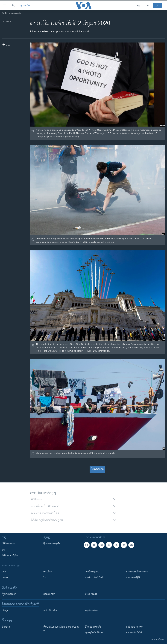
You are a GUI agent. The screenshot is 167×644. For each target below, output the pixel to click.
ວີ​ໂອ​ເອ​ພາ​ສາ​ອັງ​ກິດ (93, 627)
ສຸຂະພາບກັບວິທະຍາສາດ (137, 572)
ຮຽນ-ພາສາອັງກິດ (134, 578)
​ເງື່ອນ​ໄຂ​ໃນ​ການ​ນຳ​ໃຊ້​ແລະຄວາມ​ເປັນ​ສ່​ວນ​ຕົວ (61, 629)
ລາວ (4, 572)
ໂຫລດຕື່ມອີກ (97, 469)
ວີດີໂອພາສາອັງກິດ (10, 555)
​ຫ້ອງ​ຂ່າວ (6, 627)
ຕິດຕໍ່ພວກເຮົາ (49, 594)
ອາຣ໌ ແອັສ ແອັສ (50, 610)
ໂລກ (45, 578)
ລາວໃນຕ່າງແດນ (92, 572)
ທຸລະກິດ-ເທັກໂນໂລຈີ (94, 578)
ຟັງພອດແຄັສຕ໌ (91, 594)
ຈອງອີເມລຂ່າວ (91, 610)
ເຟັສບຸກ (5, 610)
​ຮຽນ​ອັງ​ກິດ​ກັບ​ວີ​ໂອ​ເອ (94, 633)
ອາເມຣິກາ (48, 572)
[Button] (6, 46)
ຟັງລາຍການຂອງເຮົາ (52, 544)
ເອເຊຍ (5, 578)
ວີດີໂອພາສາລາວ (9, 544)
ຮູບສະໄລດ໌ (26, 6)
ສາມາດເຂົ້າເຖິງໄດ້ (134, 633)
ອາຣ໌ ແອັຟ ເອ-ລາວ (134, 627)
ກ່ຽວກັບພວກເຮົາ (9, 594)
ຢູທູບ (4, 549)
